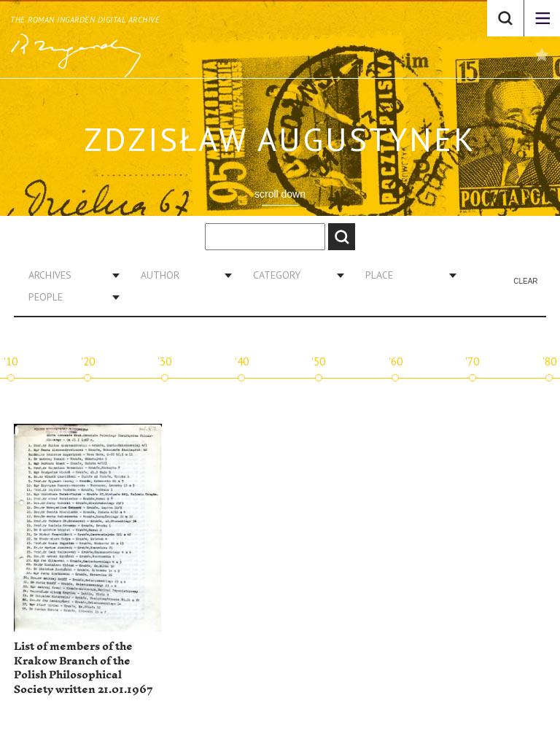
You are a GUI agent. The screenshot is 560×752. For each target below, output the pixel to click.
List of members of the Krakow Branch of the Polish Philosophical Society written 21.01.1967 (83, 668)
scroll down (280, 194)
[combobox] (69, 275)
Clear (525, 281)
